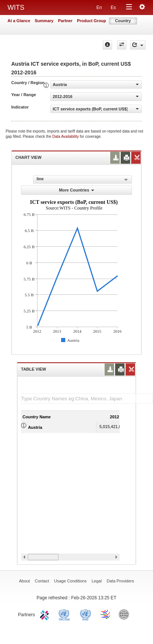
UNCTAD (66, 614)
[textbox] (87, 399)
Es (113, 8)
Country (123, 21)
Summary (44, 21)
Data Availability (66, 136)
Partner (65, 21)
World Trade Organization (106, 614)
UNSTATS (85, 614)
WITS (16, 8)
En (99, 8)
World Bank (126, 614)
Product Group (91, 21)
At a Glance (19, 21)
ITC (46, 614)
